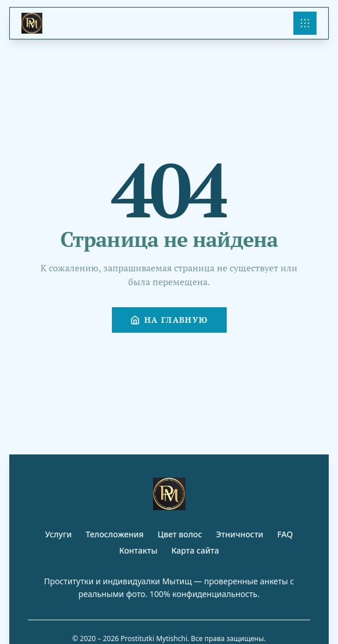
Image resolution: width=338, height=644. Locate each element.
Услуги (59, 534)
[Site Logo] (32, 23)
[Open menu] (305, 23)
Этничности (240, 534)
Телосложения (115, 534)
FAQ (285, 534)
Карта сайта (195, 550)
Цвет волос (180, 534)
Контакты (138, 550)
